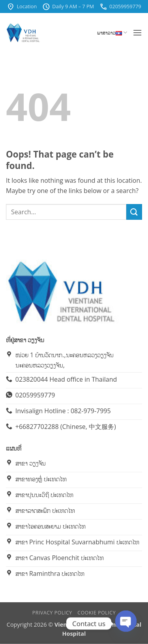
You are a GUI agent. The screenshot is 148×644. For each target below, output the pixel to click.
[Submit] (134, 212)
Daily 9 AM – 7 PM (68, 7)
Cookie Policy (96, 613)
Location (22, 7)
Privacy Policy (52, 613)
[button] (137, 32)
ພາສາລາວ (112, 32)
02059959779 (120, 7)
